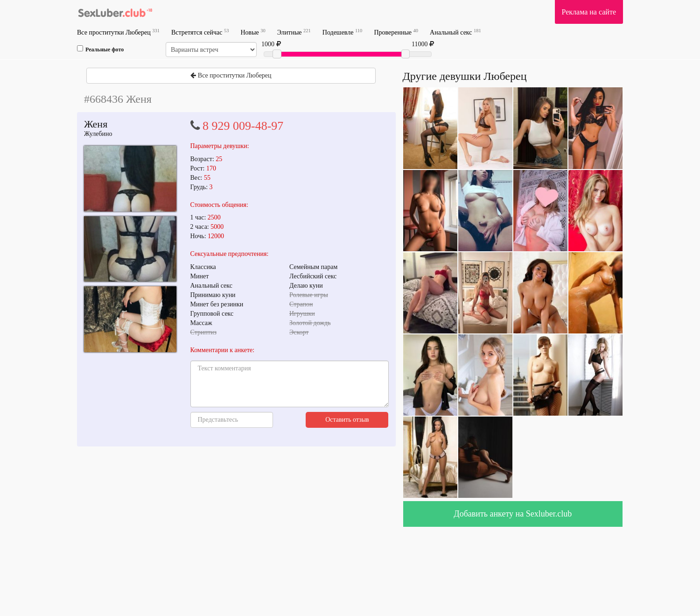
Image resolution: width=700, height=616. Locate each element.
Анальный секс (455, 32)
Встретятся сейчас (200, 32)
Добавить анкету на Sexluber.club (513, 514)
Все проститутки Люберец (118, 32)
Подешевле (343, 32)
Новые (253, 32)
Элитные (294, 32)
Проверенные (396, 32)
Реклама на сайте (589, 12)
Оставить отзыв (347, 420)
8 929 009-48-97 (243, 126)
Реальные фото (100, 49)
